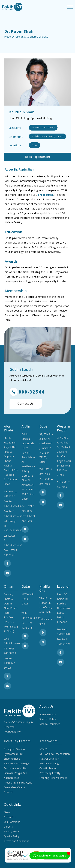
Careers (8, 827)
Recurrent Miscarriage (16, 763)
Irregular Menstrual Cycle (18, 783)
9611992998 (64, 644)
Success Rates (48, 719)
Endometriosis (12, 759)
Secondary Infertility (15, 768)
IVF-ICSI (44, 749)
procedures (45, 195)
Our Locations (12, 822)
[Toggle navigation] (70, 7)
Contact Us (26, 404)
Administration (48, 714)
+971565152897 (13, 506)
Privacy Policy (12, 831)
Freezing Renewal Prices (53, 778)
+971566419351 (13, 516)
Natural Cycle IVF (49, 759)
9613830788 (64, 634)
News (7, 812)
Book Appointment (38, 157)
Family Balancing (49, 763)
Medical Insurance (50, 724)
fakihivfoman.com (14, 643)
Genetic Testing (48, 768)
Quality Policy (12, 836)
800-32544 (27, 392)
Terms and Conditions (16, 841)
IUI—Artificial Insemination (55, 754)
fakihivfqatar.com (31, 618)
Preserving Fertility (50, 773)
